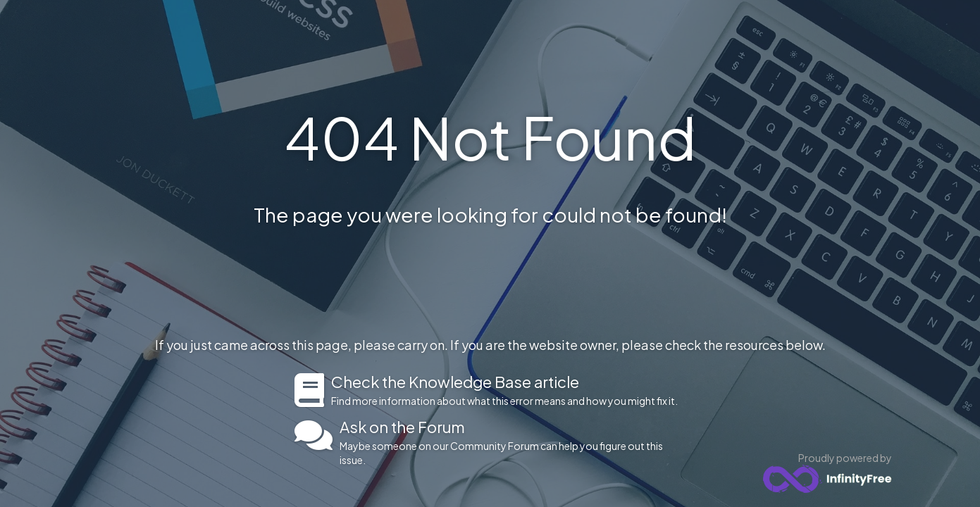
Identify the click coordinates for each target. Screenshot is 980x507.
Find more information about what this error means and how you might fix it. (508, 390)
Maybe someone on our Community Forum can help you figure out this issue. (513, 442)
